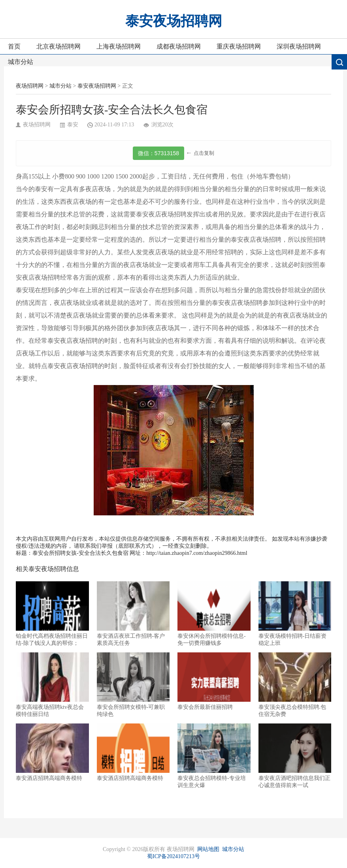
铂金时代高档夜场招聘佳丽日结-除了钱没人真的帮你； (52, 614)
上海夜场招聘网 (119, 46)
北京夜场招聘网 (58, 46)
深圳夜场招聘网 (299, 46)
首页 (14, 46)
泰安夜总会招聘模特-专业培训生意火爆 (214, 756)
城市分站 (21, 62)
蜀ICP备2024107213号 (173, 856)
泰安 (73, 125)
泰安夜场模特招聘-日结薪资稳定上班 (295, 614)
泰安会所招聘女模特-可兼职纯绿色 (133, 685)
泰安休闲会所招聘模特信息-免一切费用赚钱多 (214, 614)
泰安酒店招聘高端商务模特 (52, 752)
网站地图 (208, 849)
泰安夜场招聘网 (174, 21)
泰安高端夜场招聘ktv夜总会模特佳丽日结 (52, 685)
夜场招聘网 (30, 86)
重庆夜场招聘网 (239, 46)
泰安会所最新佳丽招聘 (214, 681)
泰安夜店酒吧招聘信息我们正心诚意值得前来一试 (295, 756)
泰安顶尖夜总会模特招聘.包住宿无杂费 (295, 685)
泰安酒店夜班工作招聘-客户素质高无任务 (133, 614)
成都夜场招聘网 (179, 46)
